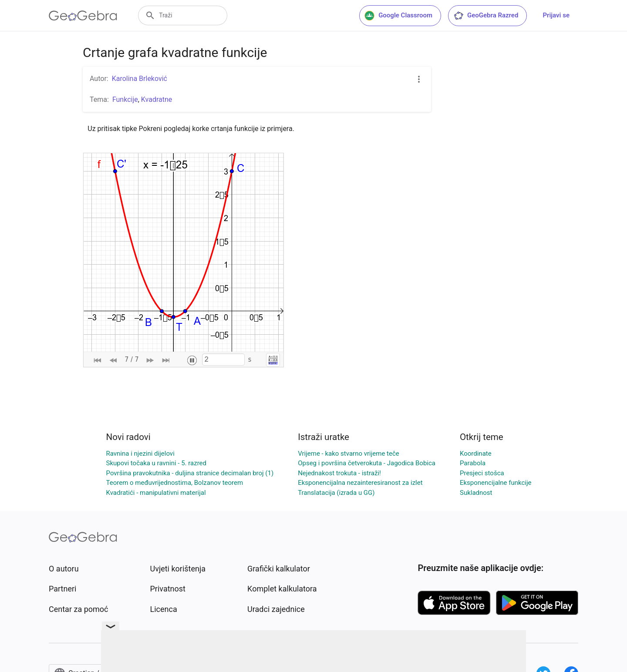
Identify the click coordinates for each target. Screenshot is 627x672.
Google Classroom (398, 16)
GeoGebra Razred (486, 16)
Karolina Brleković (140, 79)
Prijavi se (556, 15)
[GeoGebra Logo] (83, 16)
